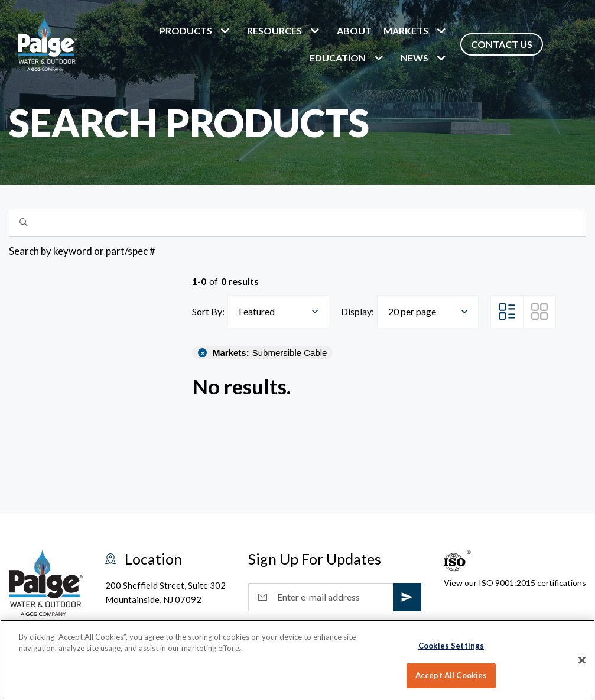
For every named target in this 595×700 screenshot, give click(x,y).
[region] (297, 660)
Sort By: (208, 311)
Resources (274, 30)
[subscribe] (407, 597)
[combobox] (278, 312)
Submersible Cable (270, 353)
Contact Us (502, 44)
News (414, 58)
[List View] (507, 312)
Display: (357, 311)
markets (406, 30)
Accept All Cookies (451, 675)
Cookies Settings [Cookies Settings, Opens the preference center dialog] (451, 646)
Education (338, 58)
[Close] (582, 660)
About (354, 30)
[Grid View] (539, 312)
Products (186, 30)
